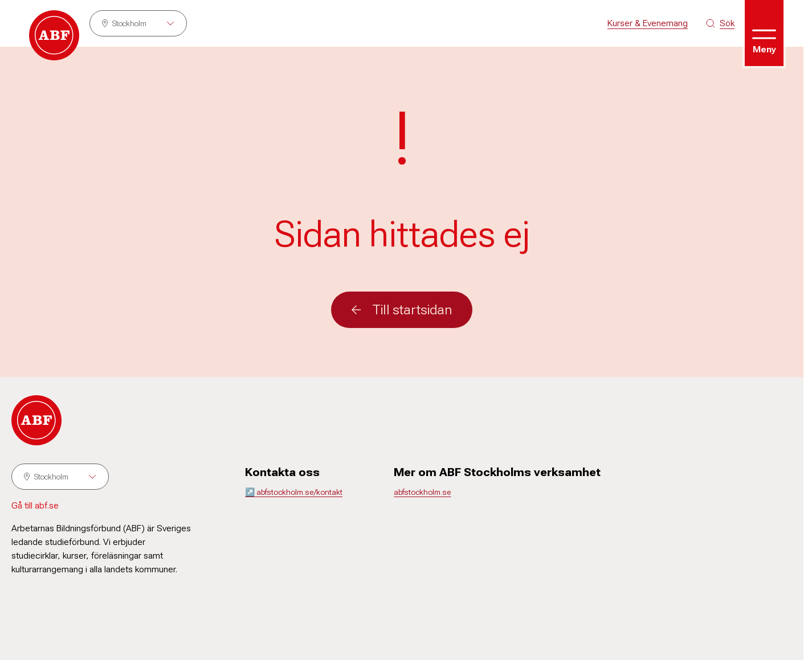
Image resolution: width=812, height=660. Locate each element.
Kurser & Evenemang (648, 23)
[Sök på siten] (720, 23)
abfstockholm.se (422, 492)
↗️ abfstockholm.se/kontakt (294, 492)
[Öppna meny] (764, 33)
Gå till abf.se (35, 505)
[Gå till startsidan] (54, 35)
